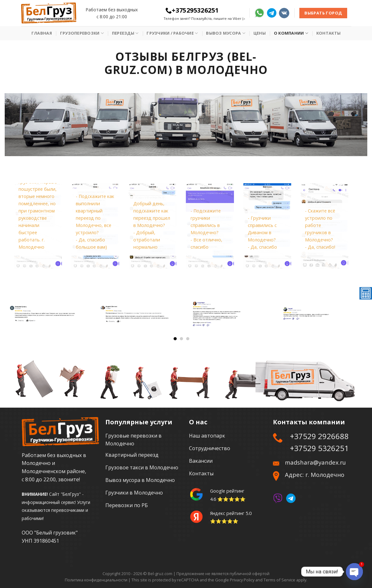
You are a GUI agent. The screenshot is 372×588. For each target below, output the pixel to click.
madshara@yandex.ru (315, 462)
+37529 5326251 (319, 448)
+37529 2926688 (319, 436)
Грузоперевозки (82, 33)
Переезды (125, 33)
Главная (42, 33)
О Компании (291, 33)
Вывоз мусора (226, 33)
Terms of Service (279, 580)
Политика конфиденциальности (96, 580)
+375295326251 (192, 10)
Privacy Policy (242, 580)
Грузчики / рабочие (172, 33)
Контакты (328, 33)
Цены (260, 33)
